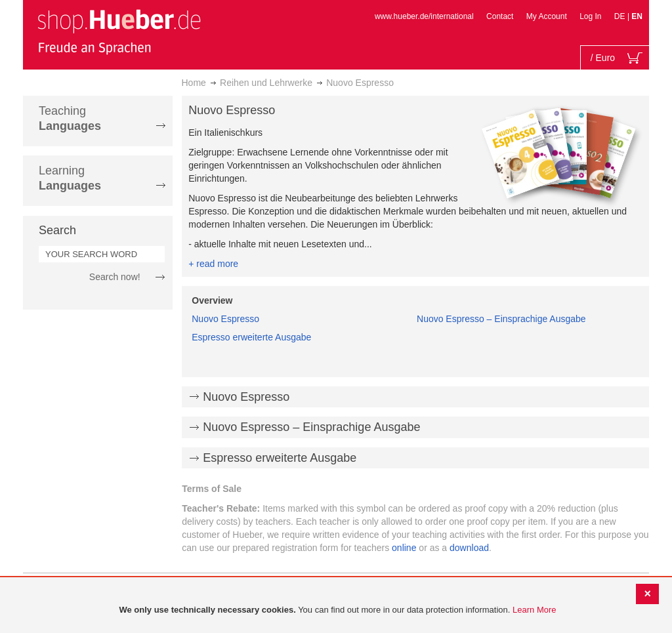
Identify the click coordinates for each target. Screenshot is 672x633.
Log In (590, 16)
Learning (70, 178)
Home (194, 83)
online (404, 548)
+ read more (213, 264)
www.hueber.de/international (424, 16)
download (469, 548)
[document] (338, 610)
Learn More (534, 610)
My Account (547, 16)
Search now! (115, 277)
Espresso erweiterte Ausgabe (251, 337)
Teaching (70, 118)
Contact (500, 16)
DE (621, 16)
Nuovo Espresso (225, 319)
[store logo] (119, 31)
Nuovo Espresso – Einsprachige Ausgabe (501, 319)
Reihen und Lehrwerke (266, 83)
